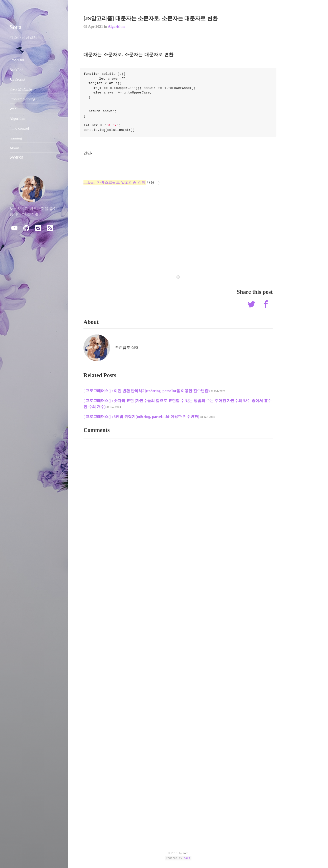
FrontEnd (17, 60)
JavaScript (17, 79)
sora (187, 858)
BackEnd (17, 70)
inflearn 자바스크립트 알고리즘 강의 (115, 182)
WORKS (16, 158)
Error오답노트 (21, 89)
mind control (19, 128)
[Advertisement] (178, 226)
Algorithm (116, 27)
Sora (16, 27)
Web (13, 109)
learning (16, 138)
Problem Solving (22, 99)
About (14, 148)
